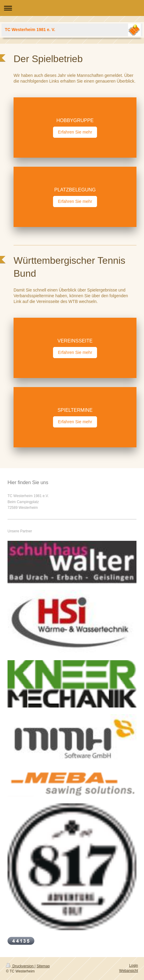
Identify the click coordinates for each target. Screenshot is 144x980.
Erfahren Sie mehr (75, 132)
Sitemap (43, 966)
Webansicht (129, 971)
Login (134, 966)
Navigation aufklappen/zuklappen (72, 8)
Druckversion (20, 966)
